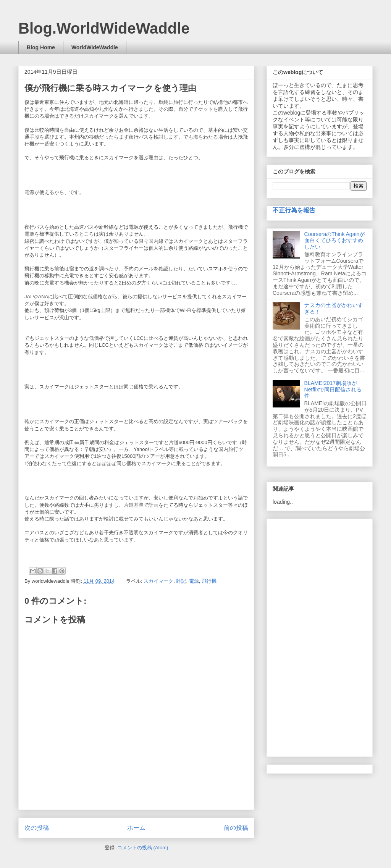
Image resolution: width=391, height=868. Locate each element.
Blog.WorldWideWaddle (104, 28)
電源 (194, 581)
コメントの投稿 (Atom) (143, 848)
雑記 (181, 581)
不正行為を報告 (294, 210)
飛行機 (209, 581)
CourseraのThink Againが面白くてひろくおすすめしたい (335, 241)
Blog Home (41, 47)
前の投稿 (236, 828)
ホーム (136, 828)
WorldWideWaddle (95, 47)
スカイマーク (158, 581)
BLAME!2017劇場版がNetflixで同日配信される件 (333, 390)
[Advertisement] (320, 636)
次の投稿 (37, 828)
